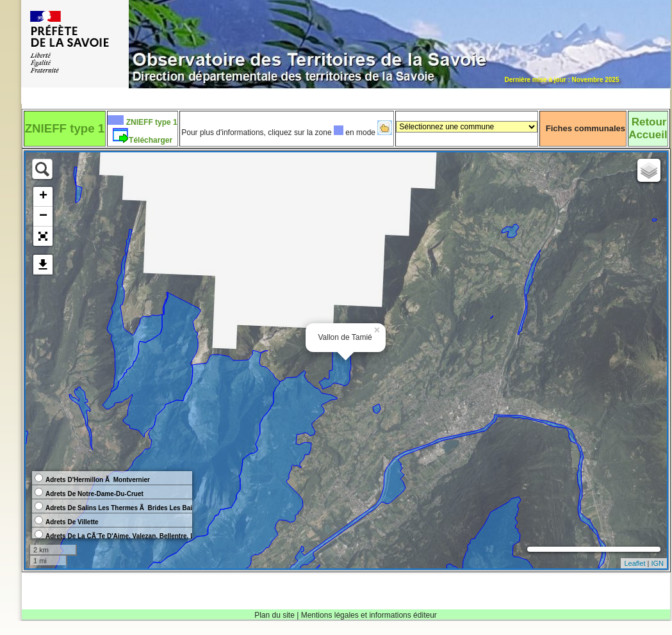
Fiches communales (586, 128)
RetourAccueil (648, 128)
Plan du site (275, 615)
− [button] (43, 216)
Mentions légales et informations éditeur (369, 615)
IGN (657, 563)
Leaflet (635, 563)
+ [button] (43, 197)
